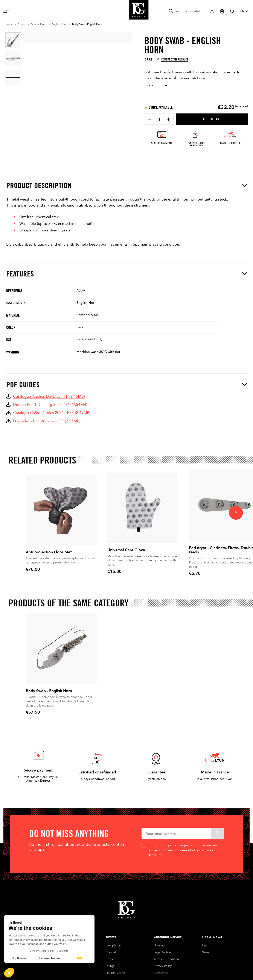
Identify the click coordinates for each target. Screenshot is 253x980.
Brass (109, 959)
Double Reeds (115, 973)
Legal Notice (162, 952)
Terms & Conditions (167, 959)
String (110, 966)
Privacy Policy (163, 966)
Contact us (161, 973)
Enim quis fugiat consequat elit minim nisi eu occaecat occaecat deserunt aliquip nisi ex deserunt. (182, 850)
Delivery (159, 945)
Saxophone (113, 945)
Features (126, 274)
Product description (126, 185)
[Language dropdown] (244, 11)
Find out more (156, 85)
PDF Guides (126, 385)
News (205, 952)
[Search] (186, 11)
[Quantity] (159, 120)
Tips (204, 945)
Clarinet (111, 952)
